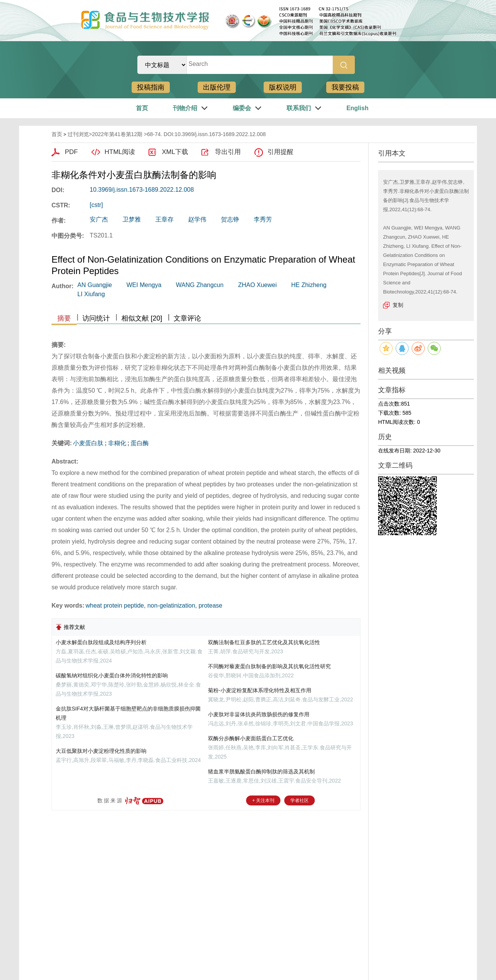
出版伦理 (217, 87)
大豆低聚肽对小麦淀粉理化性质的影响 (101, 751)
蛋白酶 (140, 443)
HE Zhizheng (309, 285)
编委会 (242, 108)
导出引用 (228, 152)
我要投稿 (345, 87)
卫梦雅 (132, 219)
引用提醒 (280, 152)
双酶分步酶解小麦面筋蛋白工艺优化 (251, 738)
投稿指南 (151, 87)
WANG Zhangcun (200, 285)
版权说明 (283, 87)
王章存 (164, 219)
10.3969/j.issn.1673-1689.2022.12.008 (142, 190)
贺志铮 (230, 219)
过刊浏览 (78, 134)
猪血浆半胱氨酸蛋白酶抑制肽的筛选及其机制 (261, 771)
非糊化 (117, 443)
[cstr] (96, 205)
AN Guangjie (95, 285)
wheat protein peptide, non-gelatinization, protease (154, 605)
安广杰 (99, 219)
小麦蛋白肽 (88, 443)
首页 (142, 108)
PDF (71, 152)
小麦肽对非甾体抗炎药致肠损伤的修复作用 (259, 714)
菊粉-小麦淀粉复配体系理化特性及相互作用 (260, 690)
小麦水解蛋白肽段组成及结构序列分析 (101, 642)
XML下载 (175, 152)
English (358, 108)
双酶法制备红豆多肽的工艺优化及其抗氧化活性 (264, 642)
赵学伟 (197, 219)
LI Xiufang (91, 294)
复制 (398, 305)
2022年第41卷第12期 (117, 134)
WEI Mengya (144, 285)
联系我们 (299, 108)
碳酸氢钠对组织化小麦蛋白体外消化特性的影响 (112, 675)
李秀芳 (263, 219)
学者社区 (300, 800)
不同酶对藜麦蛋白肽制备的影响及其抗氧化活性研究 (269, 666)
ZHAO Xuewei (257, 285)
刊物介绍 (185, 108)
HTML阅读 (120, 152)
